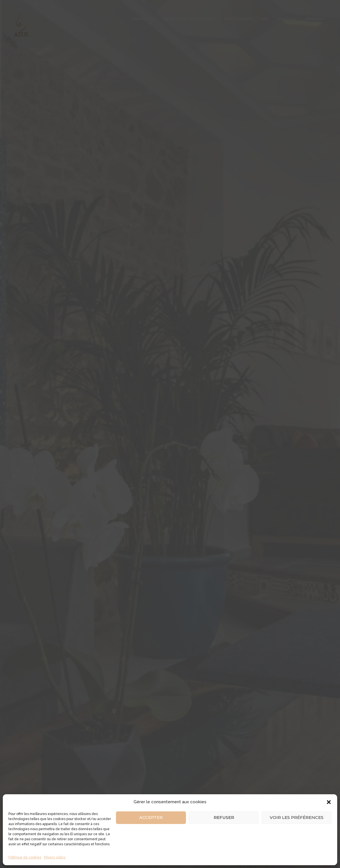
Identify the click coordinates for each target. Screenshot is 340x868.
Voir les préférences (297, 817)
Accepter (151, 817)
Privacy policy (55, 857)
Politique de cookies (25, 857)
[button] (329, 802)
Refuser (224, 817)
